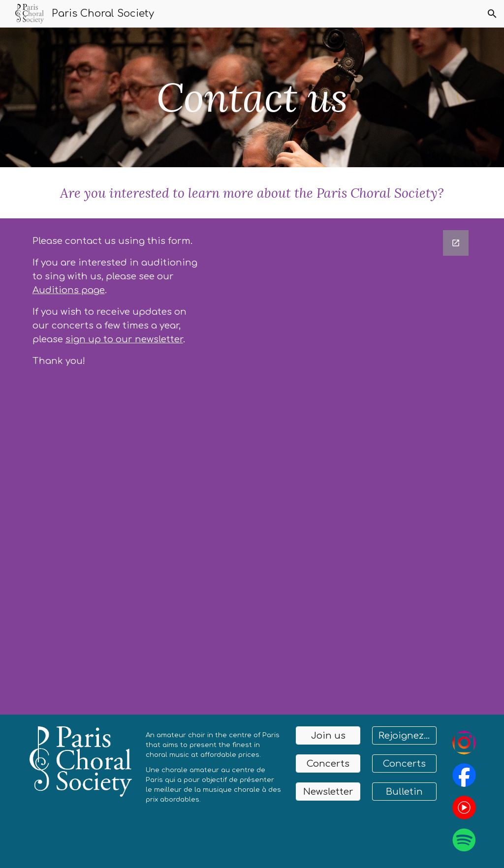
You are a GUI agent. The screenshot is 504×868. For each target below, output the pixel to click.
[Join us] (328, 735)
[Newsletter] (328, 792)
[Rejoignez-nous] (404, 735)
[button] (492, 14)
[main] (252, 97)
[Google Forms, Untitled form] (347, 466)
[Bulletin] (404, 792)
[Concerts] (328, 763)
